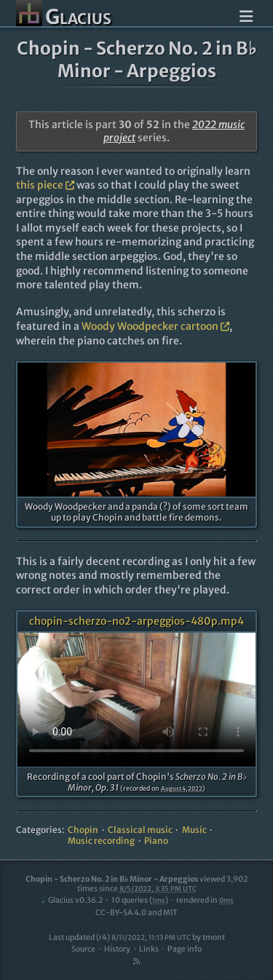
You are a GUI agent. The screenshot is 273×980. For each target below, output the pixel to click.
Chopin (83, 830)
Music (194, 830)
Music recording (101, 841)
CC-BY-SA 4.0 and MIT (136, 913)
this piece (45, 185)
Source (83, 949)
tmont (214, 937)
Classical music (140, 830)
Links (149, 949)
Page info (185, 949)
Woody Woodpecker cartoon (155, 326)
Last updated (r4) (120, 937)
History (117, 949)
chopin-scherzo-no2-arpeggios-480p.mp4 (136, 621)
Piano (156, 841)
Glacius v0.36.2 (71, 900)
